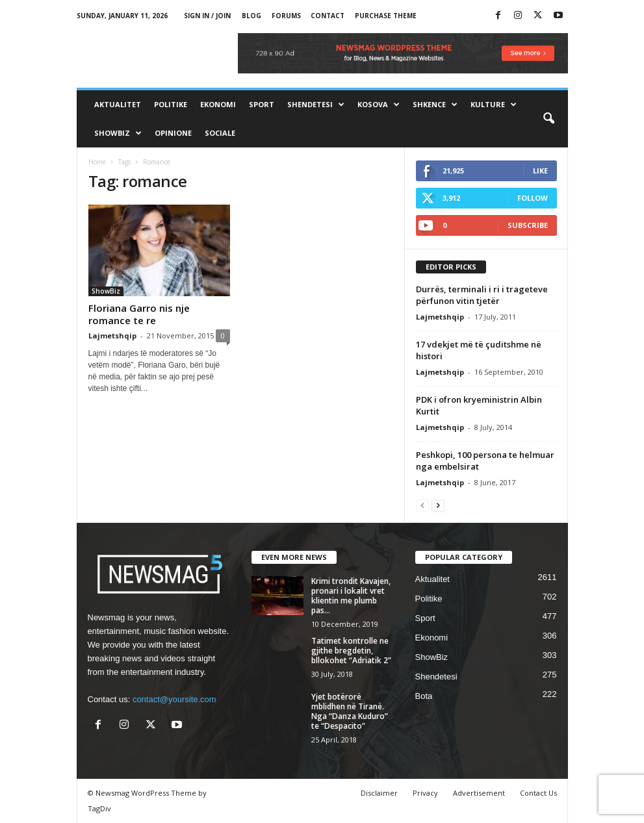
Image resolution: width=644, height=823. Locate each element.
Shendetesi (316, 105)
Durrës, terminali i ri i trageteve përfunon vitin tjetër (482, 295)
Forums (286, 16)
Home (97, 162)
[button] (548, 119)
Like (540, 171)
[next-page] (438, 505)
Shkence (435, 105)
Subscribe (528, 225)
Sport (262, 104)
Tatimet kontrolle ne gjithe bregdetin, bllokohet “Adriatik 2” (351, 651)
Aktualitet (118, 104)
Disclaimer (379, 793)
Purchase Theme (386, 16)
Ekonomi (218, 104)
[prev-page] (422, 505)
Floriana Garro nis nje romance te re (139, 314)
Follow (533, 198)
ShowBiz (118, 133)
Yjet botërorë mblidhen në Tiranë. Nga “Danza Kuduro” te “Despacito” (350, 711)
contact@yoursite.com (174, 699)
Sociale (220, 133)
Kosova (379, 105)
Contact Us (538, 793)
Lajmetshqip (112, 336)
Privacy (425, 793)
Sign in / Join (207, 16)
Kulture (494, 105)
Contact (328, 16)
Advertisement (479, 793)
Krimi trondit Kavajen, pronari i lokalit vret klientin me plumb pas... (351, 596)
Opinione (173, 133)
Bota (424, 696)
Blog (251, 16)
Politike (171, 104)
